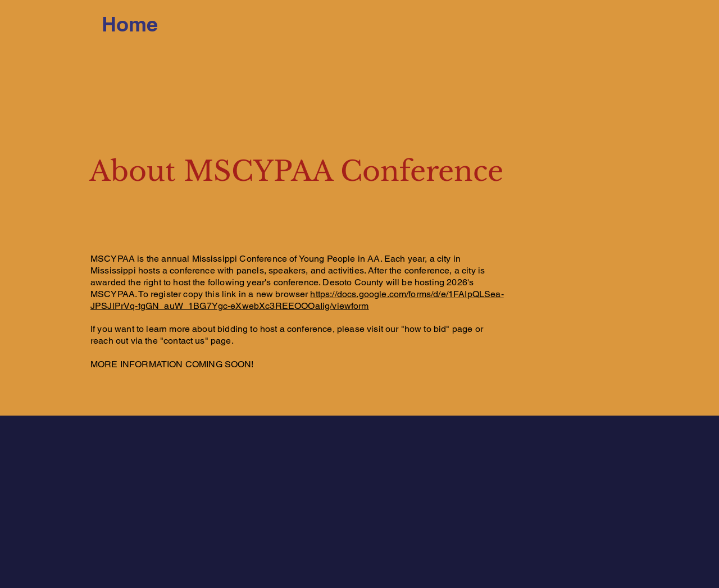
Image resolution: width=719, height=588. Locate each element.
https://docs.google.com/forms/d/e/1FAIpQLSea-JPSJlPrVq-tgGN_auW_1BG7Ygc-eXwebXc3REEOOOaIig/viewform (297, 300)
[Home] (130, 24)
